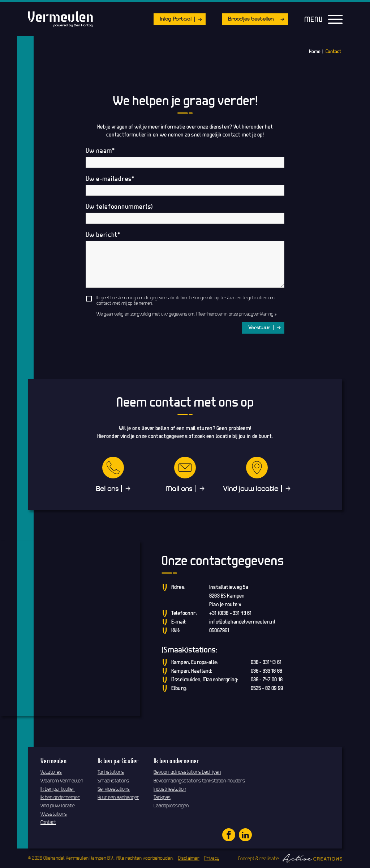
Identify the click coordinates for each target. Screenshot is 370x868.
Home (315, 51)
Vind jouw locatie (251, 489)
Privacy (212, 858)
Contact (333, 51)
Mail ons (179, 489)
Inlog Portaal (176, 19)
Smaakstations (113, 781)
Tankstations (111, 772)
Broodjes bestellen (251, 19)
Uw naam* (100, 151)
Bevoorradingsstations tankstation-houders (199, 781)
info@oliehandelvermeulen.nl (242, 622)
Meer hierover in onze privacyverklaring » (236, 314)
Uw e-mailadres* (110, 179)
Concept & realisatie (290, 858)
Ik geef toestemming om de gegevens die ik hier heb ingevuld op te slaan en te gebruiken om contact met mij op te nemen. (186, 300)
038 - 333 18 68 (266, 671)
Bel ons (107, 489)
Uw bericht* (103, 235)
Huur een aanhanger (118, 797)
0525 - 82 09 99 (267, 688)
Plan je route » (225, 604)
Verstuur (259, 327)
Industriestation (170, 789)
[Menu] (335, 19)
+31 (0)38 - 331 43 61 (230, 613)
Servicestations (114, 789)
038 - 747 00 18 (267, 679)
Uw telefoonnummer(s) (119, 207)
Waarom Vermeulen (62, 781)
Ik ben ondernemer (60, 797)
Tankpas (162, 797)
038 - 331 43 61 (266, 662)
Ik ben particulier (58, 789)
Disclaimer (189, 858)
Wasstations (54, 814)
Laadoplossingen (171, 806)
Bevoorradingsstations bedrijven (187, 772)
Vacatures (51, 772)
